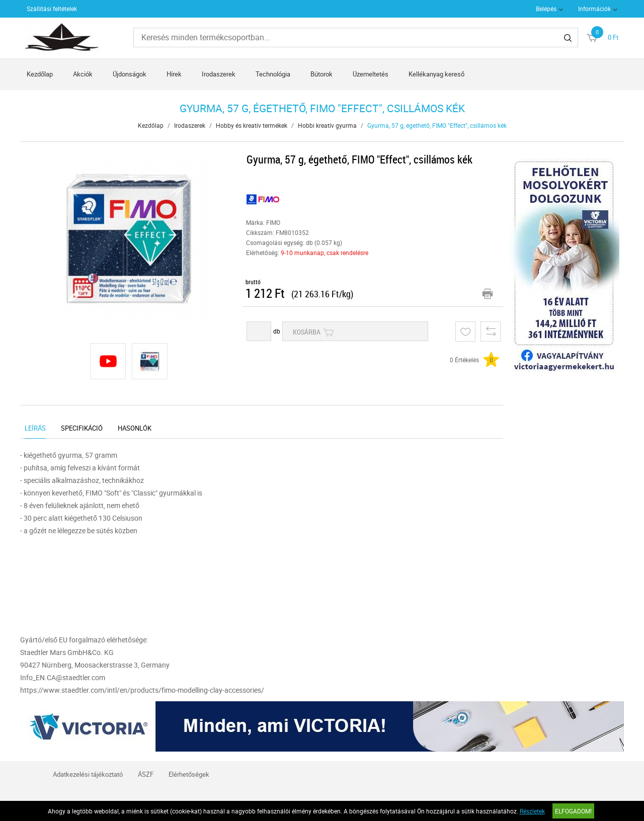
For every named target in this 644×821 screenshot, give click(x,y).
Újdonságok (130, 74)
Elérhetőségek (189, 774)
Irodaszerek (219, 74)
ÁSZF (146, 774)
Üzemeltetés (371, 74)
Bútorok (321, 74)
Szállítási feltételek (52, 9)
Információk (594, 9)
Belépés (546, 9)
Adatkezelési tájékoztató (88, 774)
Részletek (532, 811)
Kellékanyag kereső (436, 74)
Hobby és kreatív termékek (252, 125)
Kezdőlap (40, 74)
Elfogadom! (573, 811)
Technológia (273, 74)
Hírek (174, 74)
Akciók (83, 74)
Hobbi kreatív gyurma (327, 125)
